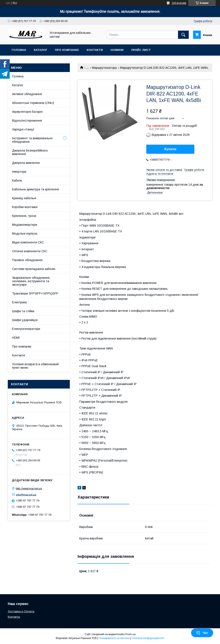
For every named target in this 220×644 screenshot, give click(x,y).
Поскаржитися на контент (114, 638)
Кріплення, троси (24, 216)
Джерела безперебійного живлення (30, 152)
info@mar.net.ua (26, 494)
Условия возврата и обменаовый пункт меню (35, 366)
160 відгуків (179, 3)
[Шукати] (183, 35)
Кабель (17, 180)
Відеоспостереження (27, 121)
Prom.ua (130, 634)
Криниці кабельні (24, 198)
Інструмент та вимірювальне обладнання (32, 140)
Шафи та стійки (23, 311)
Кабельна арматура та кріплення (35, 189)
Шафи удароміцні (25, 320)
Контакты (14, 617)
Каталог (41, 50)
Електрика (19, 302)
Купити (170, 149)
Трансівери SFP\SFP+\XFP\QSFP (35, 293)
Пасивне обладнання (27, 260)
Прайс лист (141, 50)
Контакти (95, 50)
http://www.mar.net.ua (29, 488)
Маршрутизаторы (105, 68)
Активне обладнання (27, 94)
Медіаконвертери (25, 225)
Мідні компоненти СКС (28, 242)
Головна (19, 50)
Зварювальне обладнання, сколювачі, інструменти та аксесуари (31, 281)
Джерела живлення (26, 163)
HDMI (16, 338)
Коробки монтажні (25, 207)
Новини (117, 50)
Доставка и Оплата (21, 611)
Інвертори (19, 172)
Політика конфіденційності (148, 638)
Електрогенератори (26, 329)
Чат (202, 633)
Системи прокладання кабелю (34, 269)
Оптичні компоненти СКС (30, 251)
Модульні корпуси (25, 233)
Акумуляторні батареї (27, 112)
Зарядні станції (23, 129)
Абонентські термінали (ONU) (33, 103)
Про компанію (67, 50)
